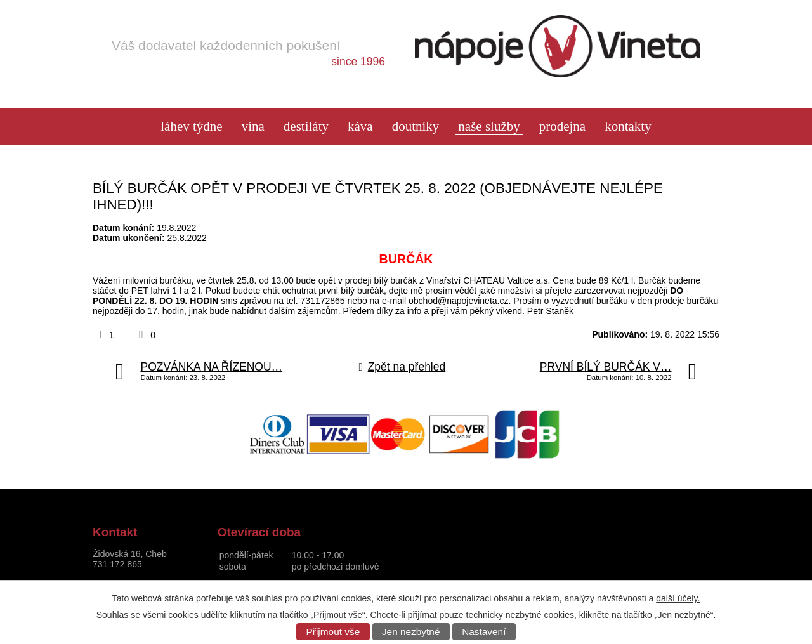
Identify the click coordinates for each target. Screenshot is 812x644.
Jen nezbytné (411, 632)
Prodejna (562, 127)
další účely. (678, 598)
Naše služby (489, 127)
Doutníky (416, 127)
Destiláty (306, 127)
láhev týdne (191, 127)
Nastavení (484, 632)
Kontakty (628, 127)
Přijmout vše (333, 632)
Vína (253, 127)
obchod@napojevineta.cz (458, 301)
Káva (360, 127)
